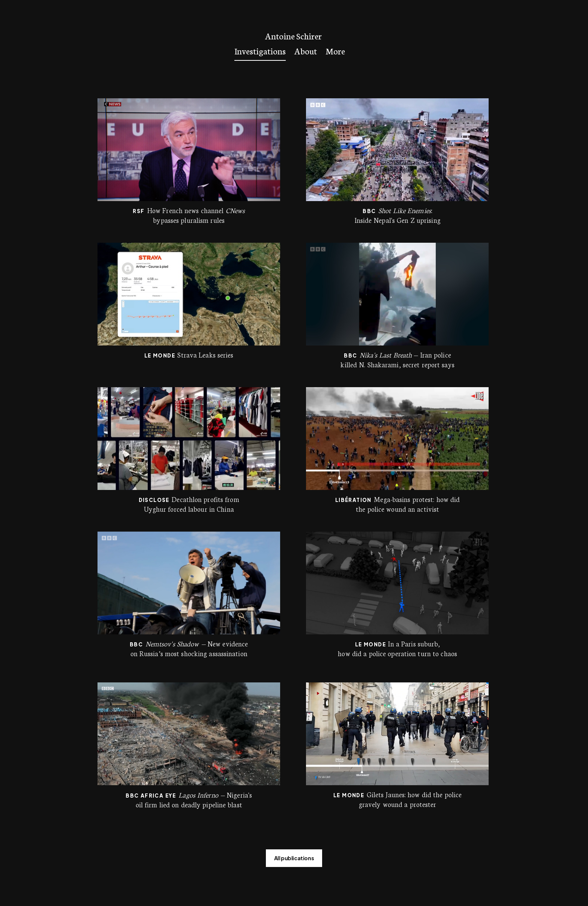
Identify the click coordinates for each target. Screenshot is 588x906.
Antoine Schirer (293, 36)
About (306, 51)
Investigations (260, 51)
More (335, 51)
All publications (294, 858)
